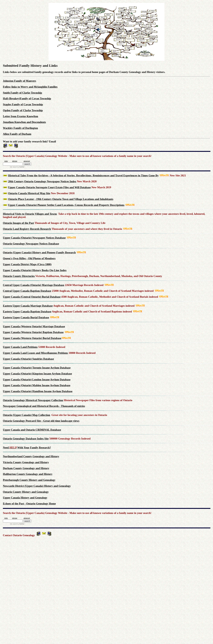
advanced (27, 161)
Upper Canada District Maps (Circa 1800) (27, 264)
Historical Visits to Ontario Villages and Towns (30, 214)
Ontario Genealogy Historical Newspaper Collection (33, 400)
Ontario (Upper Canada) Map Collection (27, 415)
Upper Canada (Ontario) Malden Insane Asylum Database (37, 385)
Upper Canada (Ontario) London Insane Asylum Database (37, 380)
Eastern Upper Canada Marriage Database (28, 306)
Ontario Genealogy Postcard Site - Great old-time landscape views (41, 421)
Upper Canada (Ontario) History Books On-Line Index (35, 270)
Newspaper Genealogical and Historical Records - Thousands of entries (44, 406)
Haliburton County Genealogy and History (28, 474)
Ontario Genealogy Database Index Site (26, 439)
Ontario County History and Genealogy (26, 492)
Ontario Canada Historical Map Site (29, 193)
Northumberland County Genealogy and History (31, 456)
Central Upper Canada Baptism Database (27, 291)
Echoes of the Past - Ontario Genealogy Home (29, 504)
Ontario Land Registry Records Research (27, 229)
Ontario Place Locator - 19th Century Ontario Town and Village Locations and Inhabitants (61, 199)
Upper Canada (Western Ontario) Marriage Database (34, 326)
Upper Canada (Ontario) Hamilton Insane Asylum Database (38, 391)
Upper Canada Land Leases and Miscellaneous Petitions (35, 353)
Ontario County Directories (19, 276)
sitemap (15, 161)
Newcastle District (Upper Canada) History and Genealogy (37, 486)
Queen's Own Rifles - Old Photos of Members (29, 258)
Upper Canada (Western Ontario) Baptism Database (33, 332)
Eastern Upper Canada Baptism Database (27, 312)
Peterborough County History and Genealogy (29, 480)
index (6, 161)
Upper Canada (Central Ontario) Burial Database (32, 297)
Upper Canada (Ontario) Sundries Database (28, 359)
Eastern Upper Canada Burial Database (26, 317)
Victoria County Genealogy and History (26, 462)
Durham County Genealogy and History (26, 468)
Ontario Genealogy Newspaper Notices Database (31, 244)
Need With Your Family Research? (27, 448)
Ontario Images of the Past (18, 223)
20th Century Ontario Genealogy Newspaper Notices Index (42, 181)
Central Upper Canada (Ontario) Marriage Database (34, 285)
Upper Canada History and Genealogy (25, 498)
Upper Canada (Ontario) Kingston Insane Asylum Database (37, 374)
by (21, 167)
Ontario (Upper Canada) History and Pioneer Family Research (39, 252)
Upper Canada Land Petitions (20, 347)
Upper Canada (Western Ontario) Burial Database (32, 338)
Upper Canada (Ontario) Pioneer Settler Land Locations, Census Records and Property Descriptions (66, 205)
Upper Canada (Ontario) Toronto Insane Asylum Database (37, 368)
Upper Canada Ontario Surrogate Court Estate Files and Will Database (49, 187)
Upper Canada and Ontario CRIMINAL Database (32, 430)
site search (13, 167)
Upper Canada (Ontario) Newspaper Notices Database (34, 238)
